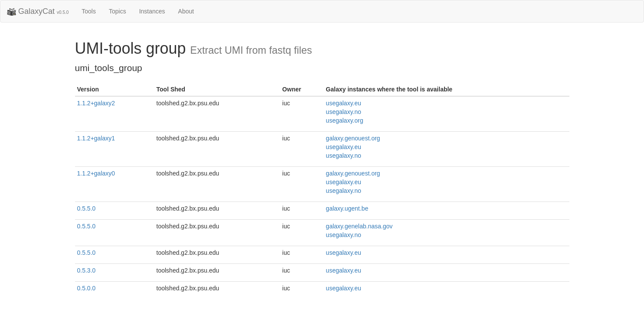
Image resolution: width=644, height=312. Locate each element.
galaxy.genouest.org (353, 138)
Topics (118, 11)
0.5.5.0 (87, 208)
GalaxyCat (38, 12)
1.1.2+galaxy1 (96, 138)
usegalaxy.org (344, 120)
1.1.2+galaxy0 (96, 173)
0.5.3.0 (87, 270)
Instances (152, 11)
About (186, 11)
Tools (89, 11)
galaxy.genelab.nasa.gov (359, 226)
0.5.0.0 (87, 288)
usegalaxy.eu (343, 103)
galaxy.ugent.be (347, 208)
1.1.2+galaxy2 (96, 103)
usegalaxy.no (343, 112)
